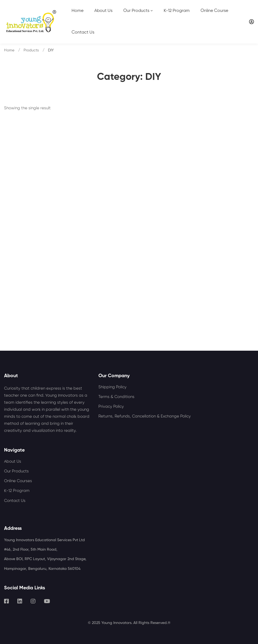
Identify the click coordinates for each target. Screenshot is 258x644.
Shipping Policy (112, 387)
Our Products (16, 471)
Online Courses (18, 481)
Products (31, 50)
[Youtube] (47, 601)
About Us (13, 461)
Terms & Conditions (116, 397)
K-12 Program (17, 491)
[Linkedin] (20, 601)
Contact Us (15, 501)
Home (9, 50)
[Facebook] (7, 601)
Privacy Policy (111, 407)
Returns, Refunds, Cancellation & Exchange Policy (145, 416)
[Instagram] (33, 601)
